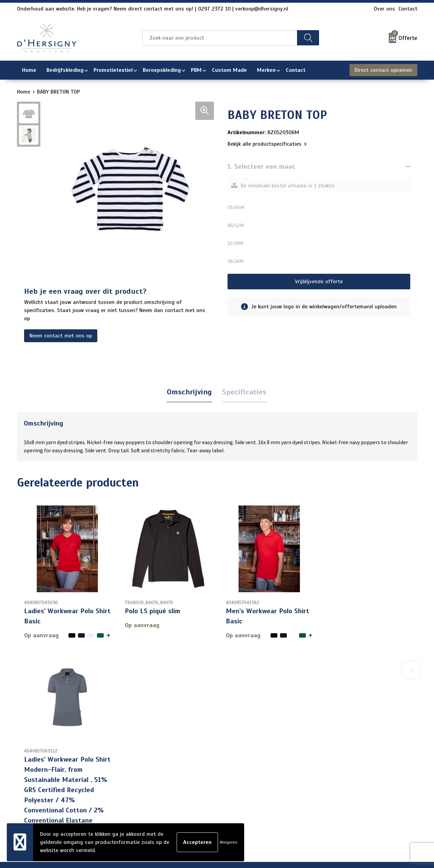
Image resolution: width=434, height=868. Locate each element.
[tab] (189, 392)
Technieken (183, 801)
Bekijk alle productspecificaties (267, 144)
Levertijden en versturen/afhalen (210, 780)
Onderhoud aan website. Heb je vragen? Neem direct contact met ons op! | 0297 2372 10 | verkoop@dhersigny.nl (153, 9)
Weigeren (229, 842)
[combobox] (220, 38)
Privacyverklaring (343, 769)
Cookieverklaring (342, 758)
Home (24, 92)
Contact (408, 9)
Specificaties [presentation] (244, 392)
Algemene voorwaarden (350, 747)
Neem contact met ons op (61, 336)
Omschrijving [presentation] (189, 392)
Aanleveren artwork (193, 790)
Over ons (384, 9)
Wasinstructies (188, 812)
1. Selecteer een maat (261, 167)
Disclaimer (334, 780)
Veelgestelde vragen (194, 769)
